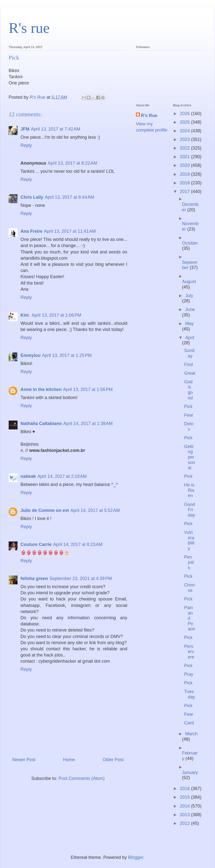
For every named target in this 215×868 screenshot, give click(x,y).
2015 (185, 797)
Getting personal (190, 457)
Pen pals (189, 562)
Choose (189, 588)
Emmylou (31, 355)
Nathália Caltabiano (41, 424)
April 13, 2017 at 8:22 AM (72, 163)
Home (69, 760)
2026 (185, 114)
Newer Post (24, 760)
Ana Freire (32, 231)
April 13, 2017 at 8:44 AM (69, 197)
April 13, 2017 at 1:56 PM (88, 389)
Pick (188, 406)
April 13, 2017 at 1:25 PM (67, 355)
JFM (25, 129)
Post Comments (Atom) (82, 778)
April (190, 338)
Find (188, 365)
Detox (189, 426)
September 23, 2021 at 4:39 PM (81, 579)
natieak (28, 476)
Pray (189, 674)
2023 (185, 139)
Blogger (136, 857)
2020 (185, 165)
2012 (185, 823)
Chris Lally (32, 197)
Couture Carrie (36, 544)
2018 (185, 183)
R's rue (29, 28)
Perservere (189, 652)
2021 (185, 157)
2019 (185, 174)
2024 (185, 131)
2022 (185, 148)
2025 (185, 122)
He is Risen (189, 490)
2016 (185, 789)
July (189, 296)
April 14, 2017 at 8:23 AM (78, 544)
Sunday (189, 353)
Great (190, 373)
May (189, 324)
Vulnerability (189, 540)
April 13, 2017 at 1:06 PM (56, 315)
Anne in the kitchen (41, 389)
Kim (25, 315)
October (190, 243)
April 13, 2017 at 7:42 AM (56, 129)
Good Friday (190, 510)
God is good (188, 390)
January (190, 772)
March (191, 734)
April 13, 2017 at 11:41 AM (70, 231)
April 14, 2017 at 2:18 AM (62, 476)
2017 (185, 192)
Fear (189, 415)
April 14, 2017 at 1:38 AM (88, 424)
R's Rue (149, 116)
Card (189, 723)
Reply (26, 145)
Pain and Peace (190, 618)
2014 (185, 806)
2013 (185, 815)
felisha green (34, 579)
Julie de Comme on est (45, 510)
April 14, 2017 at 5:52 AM (95, 510)
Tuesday (190, 694)
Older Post (113, 760)
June (190, 309)
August (189, 282)
